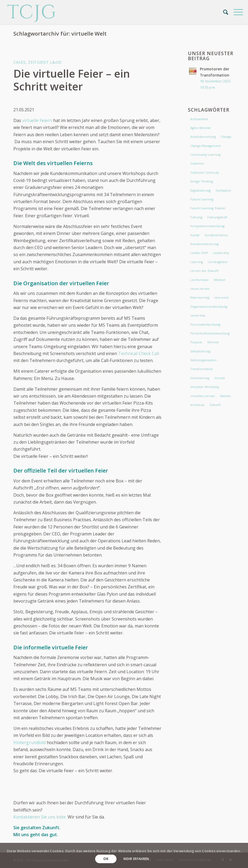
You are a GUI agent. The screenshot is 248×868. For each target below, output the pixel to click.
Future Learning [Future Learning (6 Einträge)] (202, 199)
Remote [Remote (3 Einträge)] (213, 342)
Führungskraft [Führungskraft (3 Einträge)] (217, 217)
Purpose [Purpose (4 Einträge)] (196, 342)
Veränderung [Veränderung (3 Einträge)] (200, 378)
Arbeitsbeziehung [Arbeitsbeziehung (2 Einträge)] (203, 137)
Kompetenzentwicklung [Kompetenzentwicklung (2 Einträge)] (207, 226)
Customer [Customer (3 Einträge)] (197, 163)
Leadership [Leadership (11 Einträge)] (221, 253)
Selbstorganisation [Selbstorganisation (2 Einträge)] (203, 360)
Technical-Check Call (139, 353)
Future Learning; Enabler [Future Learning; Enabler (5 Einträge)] (208, 208)
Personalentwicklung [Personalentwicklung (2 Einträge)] (205, 324)
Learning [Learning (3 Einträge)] (197, 262)
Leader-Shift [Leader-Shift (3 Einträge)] (199, 253)
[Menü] (236, 12)
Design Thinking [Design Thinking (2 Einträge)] (202, 181)
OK (106, 859)
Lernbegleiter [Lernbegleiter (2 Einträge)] (218, 262)
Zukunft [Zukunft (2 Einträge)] (215, 405)
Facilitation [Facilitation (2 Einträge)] (223, 190)
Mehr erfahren (136, 859)
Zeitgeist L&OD (45, 62)
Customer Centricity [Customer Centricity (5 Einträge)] (205, 172)
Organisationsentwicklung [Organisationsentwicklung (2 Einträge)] (209, 307)
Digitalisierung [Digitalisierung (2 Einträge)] (200, 190)
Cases (20, 62)
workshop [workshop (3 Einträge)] (197, 405)
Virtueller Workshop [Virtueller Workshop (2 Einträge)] (205, 387)
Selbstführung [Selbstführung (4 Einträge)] (200, 351)
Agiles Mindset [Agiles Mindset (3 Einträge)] (201, 128)
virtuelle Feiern (37, 120)
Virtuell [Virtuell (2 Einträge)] (220, 378)
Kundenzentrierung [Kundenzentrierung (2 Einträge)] (204, 244)
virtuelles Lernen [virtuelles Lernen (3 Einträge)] (203, 396)
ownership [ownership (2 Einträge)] (198, 315)
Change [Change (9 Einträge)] (226, 137)
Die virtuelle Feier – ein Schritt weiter (72, 80)
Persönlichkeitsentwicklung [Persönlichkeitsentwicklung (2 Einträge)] (210, 333)
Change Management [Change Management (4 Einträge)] (206, 146)
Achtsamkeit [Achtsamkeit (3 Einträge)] (199, 119)
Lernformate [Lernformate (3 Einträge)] (199, 280)
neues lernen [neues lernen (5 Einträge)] (200, 289)
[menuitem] (223, 12)
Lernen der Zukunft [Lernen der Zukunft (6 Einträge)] (204, 271)
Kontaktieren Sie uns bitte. (40, 817)
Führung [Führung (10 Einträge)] (196, 217)
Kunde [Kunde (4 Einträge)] (195, 235)
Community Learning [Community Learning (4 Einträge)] (205, 155)
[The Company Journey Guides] (32, 12)
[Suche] (223, 12)
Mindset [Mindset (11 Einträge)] (220, 280)
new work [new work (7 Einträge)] (221, 297)
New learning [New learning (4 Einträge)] (200, 297)
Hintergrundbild (30, 743)
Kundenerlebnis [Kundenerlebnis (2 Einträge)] (216, 235)
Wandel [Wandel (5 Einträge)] (225, 396)
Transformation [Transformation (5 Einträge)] (201, 369)
